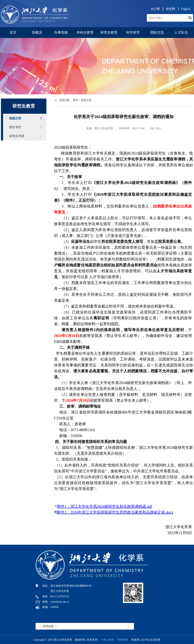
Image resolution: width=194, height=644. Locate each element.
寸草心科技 (107, 640)
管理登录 (121, 640)
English (186, 9)
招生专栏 (15, 127)
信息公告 (15, 118)
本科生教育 (85, 32)
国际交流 (157, 32)
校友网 (171, 9)
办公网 (155, 9)
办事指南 (61, 32)
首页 (13, 32)
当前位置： (66, 100)
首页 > (77, 100)
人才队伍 (181, 32)
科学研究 (133, 32)
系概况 (37, 32)
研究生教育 (109, 32)
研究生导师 (17, 136)
